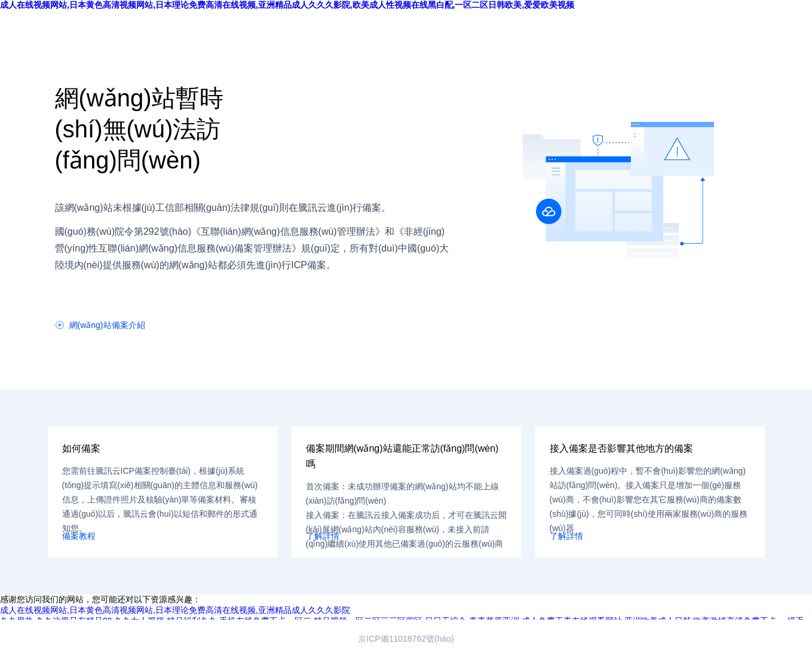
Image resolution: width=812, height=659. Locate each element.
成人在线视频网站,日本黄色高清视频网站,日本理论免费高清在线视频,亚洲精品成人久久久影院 (175, 610)
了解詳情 (323, 536)
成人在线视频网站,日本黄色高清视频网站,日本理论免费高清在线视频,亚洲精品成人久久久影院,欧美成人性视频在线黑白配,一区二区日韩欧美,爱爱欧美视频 (287, 5)
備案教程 (79, 536)
